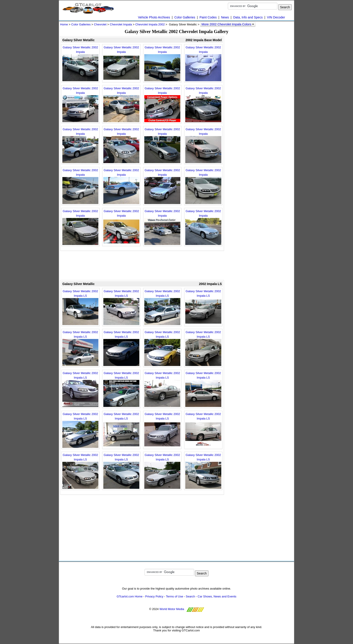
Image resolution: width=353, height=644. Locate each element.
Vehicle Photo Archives (154, 17)
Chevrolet (100, 24)
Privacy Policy (154, 596)
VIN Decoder (276, 17)
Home (64, 24)
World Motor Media (172, 609)
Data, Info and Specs (248, 17)
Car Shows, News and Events (217, 596)
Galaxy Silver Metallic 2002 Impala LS (80, 307)
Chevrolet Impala (121, 24)
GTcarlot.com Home (130, 596)
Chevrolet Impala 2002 (150, 24)
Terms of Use (175, 596)
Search (190, 596)
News (225, 17)
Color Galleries (185, 17)
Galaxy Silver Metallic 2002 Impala (80, 63)
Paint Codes (208, 17)
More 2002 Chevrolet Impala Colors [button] (228, 24)
